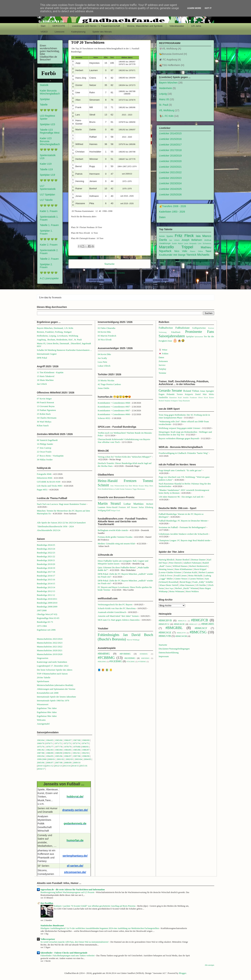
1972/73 (67, 743)
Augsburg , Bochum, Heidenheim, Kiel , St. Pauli (59, 340)
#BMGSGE (165, 632)
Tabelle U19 (46, 169)
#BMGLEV (193, 624)
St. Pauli (164, 105)
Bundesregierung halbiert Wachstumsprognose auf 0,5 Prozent (68, 892)
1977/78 (59, 747)
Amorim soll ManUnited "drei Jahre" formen (118, 616)
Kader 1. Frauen (49, 211)
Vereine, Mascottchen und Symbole (145, 26)
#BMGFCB (199, 620)
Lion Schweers (205, 243)
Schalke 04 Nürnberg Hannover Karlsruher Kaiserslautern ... (64, 350)
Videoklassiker (177, 26)
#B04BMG (104, 654)
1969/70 (41, 743)
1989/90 (59, 753)
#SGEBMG (116, 661)
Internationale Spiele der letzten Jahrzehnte (57, 697)
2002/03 (70, 759)
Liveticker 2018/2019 (170, 156)
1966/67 (68, 740)
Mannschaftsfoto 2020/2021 (50, 650)
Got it (208, 8)
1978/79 (68, 747)
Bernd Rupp (185, 582)
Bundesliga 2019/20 (46, 564)
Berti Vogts (170, 588)
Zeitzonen (163, 361)
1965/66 (59, 740)
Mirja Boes (149, 486)
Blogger (182, 973)
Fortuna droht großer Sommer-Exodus (115, 537)
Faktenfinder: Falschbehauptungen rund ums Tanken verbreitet (68, 956)
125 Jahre (196, 26)
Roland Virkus (191, 391)
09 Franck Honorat (45, 402)
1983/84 (59, 750)
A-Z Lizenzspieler (49, 278)
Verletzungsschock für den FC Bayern (115, 604)
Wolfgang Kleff (104, 511)
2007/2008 (42, 610)
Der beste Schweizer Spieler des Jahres (55, 670)
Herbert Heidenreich (198, 566)
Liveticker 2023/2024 (170, 183)
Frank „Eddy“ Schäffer (203, 582)
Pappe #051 (42, 490)
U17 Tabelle (46, 200)
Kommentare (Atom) (115, 273)
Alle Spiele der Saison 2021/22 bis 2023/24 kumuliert (61, 523)
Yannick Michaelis (198, 255)
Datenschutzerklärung (169, 652)
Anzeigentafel (43, 724)
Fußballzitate (182, 328)
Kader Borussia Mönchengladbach (50, 92)
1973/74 (76, 743)
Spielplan (45, 99)
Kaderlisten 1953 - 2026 (172, 212)
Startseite (109, 264)
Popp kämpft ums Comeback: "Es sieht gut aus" (180, 470)
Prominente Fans (200, 332)
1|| (45, 766)
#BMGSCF (201, 628)
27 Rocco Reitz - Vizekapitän (50, 456)
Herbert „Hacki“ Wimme (186, 588)
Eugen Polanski (167, 394)
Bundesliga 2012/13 (46, 591)
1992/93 (85, 753)
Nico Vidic (181, 251)
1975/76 (41, 747)
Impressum (164, 656)
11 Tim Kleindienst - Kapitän (50, 372)
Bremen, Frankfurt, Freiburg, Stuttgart (54, 332)
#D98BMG (144, 654)
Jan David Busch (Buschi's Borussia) (125, 637)
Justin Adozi (177, 243)
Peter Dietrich (175, 563)
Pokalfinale (176, 332)
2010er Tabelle (44, 677)
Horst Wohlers (192, 591)
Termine (162, 373)
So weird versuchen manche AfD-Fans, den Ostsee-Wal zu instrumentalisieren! (75, 942)
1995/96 (59, 756)
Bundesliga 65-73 (45, 622)
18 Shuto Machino (45, 380)
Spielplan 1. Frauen (46, 232)
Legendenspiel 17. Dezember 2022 (53, 666)
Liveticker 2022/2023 (170, 178)
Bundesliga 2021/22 (46, 556)
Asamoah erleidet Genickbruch (112, 612)
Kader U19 (46, 164)
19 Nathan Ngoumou (46, 410)
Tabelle (44, 105)
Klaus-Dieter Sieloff (169, 585)
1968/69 (86, 740)
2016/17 (41, 769)
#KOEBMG (130, 658)
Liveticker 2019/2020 (170, 161)
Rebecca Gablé (114, 489)
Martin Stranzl (109, 503)
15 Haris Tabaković (46, 376)
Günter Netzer (181, 579)
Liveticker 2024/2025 (170, 189)
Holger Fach (116, 511)
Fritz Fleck (184, 236)
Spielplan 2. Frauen (46, 266)
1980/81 (85, 747)
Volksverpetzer (48, 939)
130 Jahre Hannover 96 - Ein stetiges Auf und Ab (181, 497)
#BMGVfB (165, 636)
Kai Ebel (129, 486)
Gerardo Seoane (170, 390)
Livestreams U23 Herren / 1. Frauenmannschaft (96, 26)
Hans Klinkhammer (184, 569)
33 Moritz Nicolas (106, 380)
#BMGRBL (174, 628)
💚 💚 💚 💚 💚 (49, 110)
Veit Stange (179, 255)
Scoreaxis (57, 297)
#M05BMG (145, 658)
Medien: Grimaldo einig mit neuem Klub (116, 544)
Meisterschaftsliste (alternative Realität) (55, 685)
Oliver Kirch (203, 398)
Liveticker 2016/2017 (170, 145)
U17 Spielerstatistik (48, 187)
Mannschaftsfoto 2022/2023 (50, 643)
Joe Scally (102, 358)
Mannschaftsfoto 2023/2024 (50, 639)
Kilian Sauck (43, 425)
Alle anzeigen (210, 965)
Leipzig (163, 94)
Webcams (41, 720)
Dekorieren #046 (45, 478)
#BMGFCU (164, 624)
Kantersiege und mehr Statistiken (52, 662)
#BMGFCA (182, 621)
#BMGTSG (198, 632)
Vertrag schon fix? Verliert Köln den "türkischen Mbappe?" (125, 457)
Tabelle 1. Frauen (49, 225)
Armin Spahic (166, 236)
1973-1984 (42, 626)
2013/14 (67, 766)
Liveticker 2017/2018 (170, 150)
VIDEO (44, 32)
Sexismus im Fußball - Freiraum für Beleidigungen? (182, 527)
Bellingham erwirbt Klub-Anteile (113, 530)
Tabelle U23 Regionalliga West (50, 131)
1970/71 (49, 743)
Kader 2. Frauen (49, 245)
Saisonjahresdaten (172, 336)
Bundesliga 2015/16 (46, 579)
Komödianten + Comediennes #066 (114, 414)
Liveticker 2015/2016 (170, 139)
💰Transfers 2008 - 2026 (173, 206)
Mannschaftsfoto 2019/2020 (50, 654)
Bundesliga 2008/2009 (47, 607)
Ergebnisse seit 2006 (46, 630)
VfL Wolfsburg (167, 110)
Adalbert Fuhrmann (192, 563)
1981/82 (41, 750)
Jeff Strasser (132, 507)
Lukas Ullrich (104, 366)
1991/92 (76, 753)
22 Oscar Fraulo (44, 452)
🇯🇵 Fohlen (163, 354)
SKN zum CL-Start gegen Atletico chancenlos (119, 620)
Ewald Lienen (180, 575)
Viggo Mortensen (139, 489)
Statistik (44, 85)
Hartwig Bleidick (166, 560)
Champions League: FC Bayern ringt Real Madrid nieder (184, 540)
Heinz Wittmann (177, 591)
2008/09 (68, 763)
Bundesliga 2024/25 (46, 545)
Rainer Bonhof (183, 560)
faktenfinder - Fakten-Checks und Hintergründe (64, 953)
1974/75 (85, 743)
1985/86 (77, 750)
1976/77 (50, 747)
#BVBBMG (125, 654)
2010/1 (40, 766)
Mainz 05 (164, 99)
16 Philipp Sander (45, 444)
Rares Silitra (196, 251)
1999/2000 (42, 759)
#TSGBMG (131, 662)
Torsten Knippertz (185, 394)
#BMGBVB (165, 620)
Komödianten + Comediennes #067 (114, 407)
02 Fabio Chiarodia (107, 328)
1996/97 (68, 756)
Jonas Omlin (103, 388)
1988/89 (50, 753)
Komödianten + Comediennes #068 (114, 403)
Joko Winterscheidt (117, 486)
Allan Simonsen (187, 585)
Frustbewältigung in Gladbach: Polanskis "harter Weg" (183, 453)
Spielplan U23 (47, 124)
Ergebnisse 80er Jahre (47, 712)
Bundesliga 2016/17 (46, 576)
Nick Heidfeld (103, 489)
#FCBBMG (106, 658)
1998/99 (86, 756)
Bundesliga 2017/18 (46, 572)
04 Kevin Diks (104, 332)
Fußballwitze (166, 328)
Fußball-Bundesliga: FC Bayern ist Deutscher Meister (183, 521)
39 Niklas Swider (45, 460)
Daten (162, 217)
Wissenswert (43, 704)
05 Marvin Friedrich (107, 336)
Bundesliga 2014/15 (46, 584)
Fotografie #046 (44, 474)
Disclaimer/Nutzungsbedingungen (174, 649)
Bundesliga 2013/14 (46, 587)
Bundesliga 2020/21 (46, 560)
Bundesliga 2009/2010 (47, 603)
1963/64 (41, 740)
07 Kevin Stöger (44, 399)
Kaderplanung (78, 32)
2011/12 (50, 766)
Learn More (194, 8)
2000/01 (51, 759)
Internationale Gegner (47, 354)
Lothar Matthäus (134, 504)
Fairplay (162, 369)
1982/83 (50, 750)
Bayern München (168, 83)
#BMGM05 (208, 624)
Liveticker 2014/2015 (170, 133)
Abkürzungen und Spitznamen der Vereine (56, 689)
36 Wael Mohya (44, 422)
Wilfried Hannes (180, 566)
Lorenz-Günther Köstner (170, 572)
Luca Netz (102, 362)
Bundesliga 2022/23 (46, 553)
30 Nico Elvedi (105, 340)
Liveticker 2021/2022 (170, 172)
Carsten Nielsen (196, 579)
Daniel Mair (201, 394)
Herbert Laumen (206, 572)
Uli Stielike (201, 585)
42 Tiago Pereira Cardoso (109, 384)
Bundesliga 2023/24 (46, 549)
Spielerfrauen (43, 681)
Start (43, 26)
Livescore (59, 32)
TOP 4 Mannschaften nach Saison (52, 674)
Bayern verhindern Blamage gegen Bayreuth (179, 438)
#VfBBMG (142, 662)
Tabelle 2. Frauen (49, 259)
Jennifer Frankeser (190, 398)
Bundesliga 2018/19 (46, 568)
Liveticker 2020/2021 (170, 167)
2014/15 (75, 766)
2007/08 (59, 763)
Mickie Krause (138, 486)
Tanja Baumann (184, 401)
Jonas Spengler (207, 391)
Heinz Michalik (195, 575)
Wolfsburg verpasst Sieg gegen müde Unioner (179, 428)
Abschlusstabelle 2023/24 (49, 530)
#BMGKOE (179, 624)
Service (162, 365)
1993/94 (41, 756)
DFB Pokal (42, 358)
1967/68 (77, 740)
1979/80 (77, 747)
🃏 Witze (163, 350)
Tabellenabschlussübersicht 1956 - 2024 (56, 526)
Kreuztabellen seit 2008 (48, 693)
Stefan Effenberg (146, 507)
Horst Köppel (200, 569)
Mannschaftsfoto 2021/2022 (50, 647)
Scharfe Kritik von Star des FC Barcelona (117, 608)
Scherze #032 (104, 418)
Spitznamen (199, 337)
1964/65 (50, 740)
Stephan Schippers (171, 401)
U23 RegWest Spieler (47, 117)
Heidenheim (166, 88)
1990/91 (67, 753)
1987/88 (41, 753)
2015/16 (84, 766)
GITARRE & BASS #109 (49, 482)
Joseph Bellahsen (192, 240)
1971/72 (58, 743)
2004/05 (87, 759)
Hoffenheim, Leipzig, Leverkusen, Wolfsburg (58, 336)
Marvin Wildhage (133, 640)
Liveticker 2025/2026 (170, 195)
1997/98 (77, 756)
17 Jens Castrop (44, 448)
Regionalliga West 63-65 (48, 618)
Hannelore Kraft (176, 398)
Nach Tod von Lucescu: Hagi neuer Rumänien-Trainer (62, 504)
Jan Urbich (174, 240)
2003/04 (78, 759)
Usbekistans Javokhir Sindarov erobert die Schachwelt (183, 534)
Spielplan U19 (47, 175)
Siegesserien (43, 658)
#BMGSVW (181, 633)
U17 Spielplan (47, 195)
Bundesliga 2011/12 (46, 595)
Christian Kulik (190, 572)
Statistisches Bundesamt (52, 925)
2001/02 (60, 759)
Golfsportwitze (199, 328)
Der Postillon (47, 903)
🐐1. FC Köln (166, 116)
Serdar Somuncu (126, 489)
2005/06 (41, 763)
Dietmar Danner (198, 560)
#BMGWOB (181, 636)
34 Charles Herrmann (47, 418)
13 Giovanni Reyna (46, 406)
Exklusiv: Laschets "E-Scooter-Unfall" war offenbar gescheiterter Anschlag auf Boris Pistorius (95, 906)
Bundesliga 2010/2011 (47, 599)
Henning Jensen (166, 569)
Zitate (170, 341)
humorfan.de (75, 840)
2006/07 (50, 763)
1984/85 (68, 750)
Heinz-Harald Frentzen (117, 481)
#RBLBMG (102, 662)
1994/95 (50, 756)
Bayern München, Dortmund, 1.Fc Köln (55, 328)
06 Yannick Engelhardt (47, 440)
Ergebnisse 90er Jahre (47, 716)
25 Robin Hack (44, 414)
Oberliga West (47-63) (47, 614)
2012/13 (58, 766)
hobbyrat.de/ (75, 797)
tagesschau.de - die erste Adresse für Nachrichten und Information (73, 889)
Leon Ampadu (190, 243)
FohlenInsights (109, 635)
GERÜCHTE (59, 26)
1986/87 (86, 750)
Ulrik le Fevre (166, 575)
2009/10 (77, 763)
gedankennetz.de (75, 823)
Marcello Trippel (176, 247)
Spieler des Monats (102, 32)
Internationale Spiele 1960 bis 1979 (53, 701)
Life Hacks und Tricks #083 (50, 486)
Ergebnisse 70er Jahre (47, 708)
